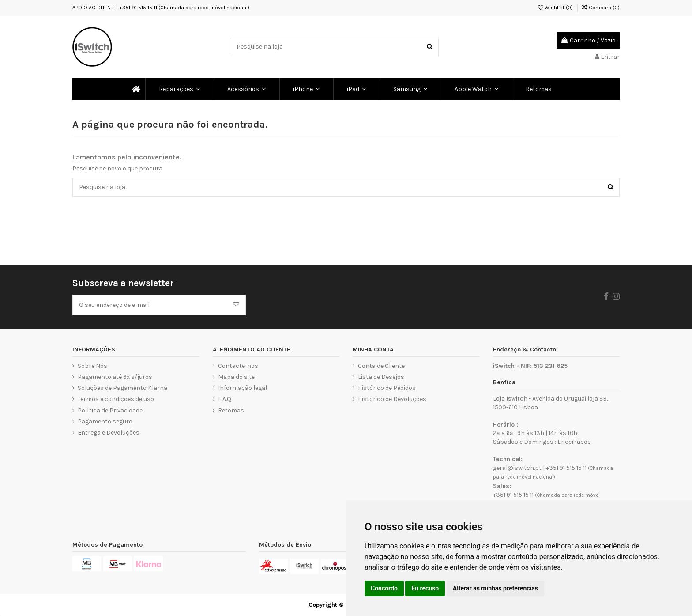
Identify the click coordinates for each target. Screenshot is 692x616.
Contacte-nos (238, 366)
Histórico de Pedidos (387, 388)
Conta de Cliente (381, 366)
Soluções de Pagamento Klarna (122, 388)
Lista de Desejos (381, 377)
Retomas (231, 410)
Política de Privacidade (110, 410)
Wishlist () (555, 8)
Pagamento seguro (105, 421)
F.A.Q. (225, 399)
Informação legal (243, 388)
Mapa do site (236, 377)
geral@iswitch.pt (517, 468)
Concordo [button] (384, 588)
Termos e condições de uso (116, 399)
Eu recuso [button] (425, 588)
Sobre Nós (92, 366)
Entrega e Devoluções (109, 433)
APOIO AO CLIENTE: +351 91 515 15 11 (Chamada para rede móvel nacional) (161, 8)
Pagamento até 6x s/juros (115, 377)
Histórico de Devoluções (392, 399)
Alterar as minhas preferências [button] (495, 588)
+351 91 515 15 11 (566, 468)
